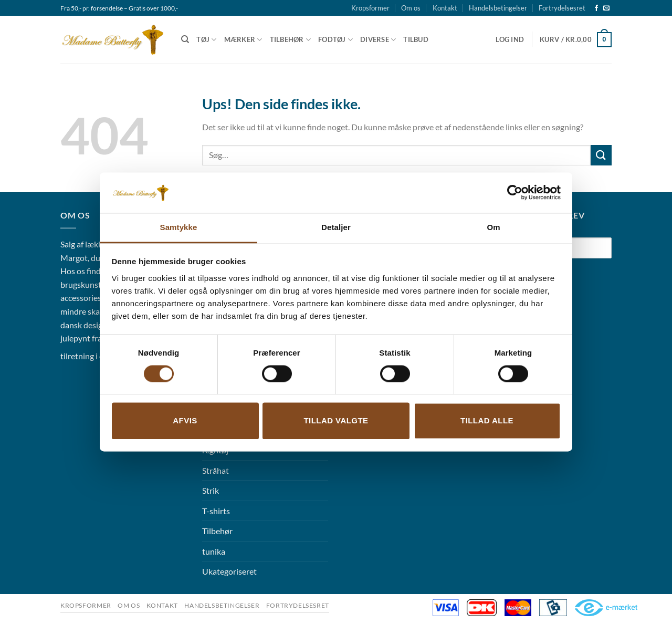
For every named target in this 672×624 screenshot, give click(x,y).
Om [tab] (493, 227)
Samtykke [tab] (179, 227)
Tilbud (416, 39)
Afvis (185, 420)
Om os (411, 8)
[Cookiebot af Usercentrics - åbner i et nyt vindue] (515, 193)
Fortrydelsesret (562, 8)
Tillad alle (487, 420)
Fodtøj (335, 40)
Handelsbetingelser (498, 8)
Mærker (243, 40)
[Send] (601, 155)
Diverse (378, 40)
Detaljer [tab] (336, 227)
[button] (510, 39)
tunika (214, 551)
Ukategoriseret (229, 571)
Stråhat (216, 470)
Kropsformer (370, 8)
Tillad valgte (336, 420)
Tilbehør (291, 40)
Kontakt (445, 8)
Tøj (206, 40)
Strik (211, 490)
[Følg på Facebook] (596, 8)
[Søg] (185, 39)
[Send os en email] (606, 8)
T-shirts (216, 511)
